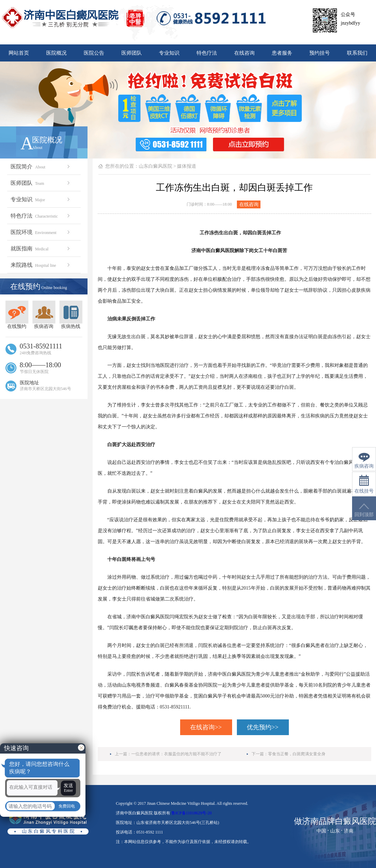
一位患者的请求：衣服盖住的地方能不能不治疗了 (176, 754)
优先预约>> (263, 727)
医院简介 (41, 167)
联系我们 (357, 53)
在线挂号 (364, 484)
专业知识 (169, 53)
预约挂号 (320, 53)
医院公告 (94, 53)
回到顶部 (364, 510)
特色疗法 (207, 53)
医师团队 (132, 53)
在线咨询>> (206, 727)
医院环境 (41, 232)
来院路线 (41, 265)
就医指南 (41, 249)
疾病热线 (71, 315)
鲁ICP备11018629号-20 (191, 813)
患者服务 (282, 53)
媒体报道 (187, 166)
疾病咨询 (44, 315)
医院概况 (56, 53)
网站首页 (19, 53)
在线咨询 (244, 53)
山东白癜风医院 (156, 166)
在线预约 (17, 315)
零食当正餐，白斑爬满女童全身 (297, 754)
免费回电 (67, 806)
